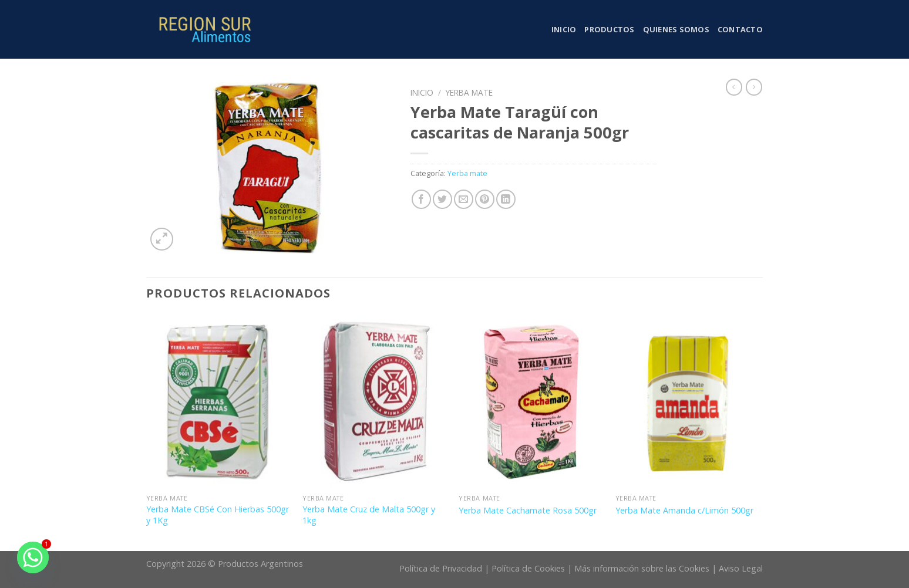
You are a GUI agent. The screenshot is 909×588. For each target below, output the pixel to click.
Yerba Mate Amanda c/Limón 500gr (684, 511)
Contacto (740, 29)
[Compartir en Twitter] (442, 199)
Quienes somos (676, 29)
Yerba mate (469, 92)
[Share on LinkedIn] (506, 199)
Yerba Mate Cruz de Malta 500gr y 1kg (369, 515)
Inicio (564, 29)
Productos (609, 29)
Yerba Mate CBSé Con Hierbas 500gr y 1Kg (218, 515)
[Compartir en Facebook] (421, 199)
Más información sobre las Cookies (642, 568)
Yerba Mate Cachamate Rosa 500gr (528, 511)
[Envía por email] (464, 199)
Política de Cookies (528, 568)
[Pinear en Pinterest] (485, 199)
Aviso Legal (741, 568)
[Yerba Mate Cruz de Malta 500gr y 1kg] (375, 402)
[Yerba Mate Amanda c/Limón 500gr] (688, 402)
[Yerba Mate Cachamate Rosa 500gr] (531, 402)
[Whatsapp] (33, 557)
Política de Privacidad (441, 568)
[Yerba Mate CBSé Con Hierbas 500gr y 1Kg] (219, 402)
